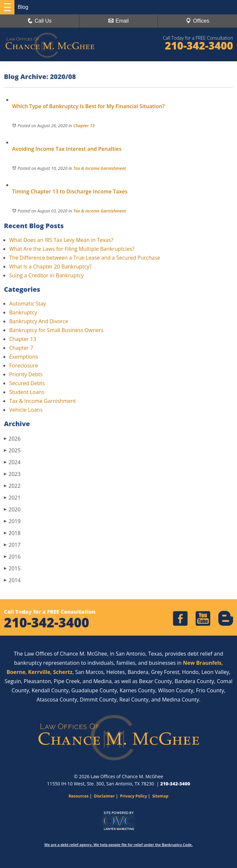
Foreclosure (24, 365)
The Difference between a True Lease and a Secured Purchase (85, 258)
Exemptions (24, 357)
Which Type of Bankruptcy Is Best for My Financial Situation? (88, 106)
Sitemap (160, 796)
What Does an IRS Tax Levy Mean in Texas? (61, 240)
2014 (12, 580)
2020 (12, 509)
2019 (12, 521)
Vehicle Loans (26, 410)
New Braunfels (202, 663)
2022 (12, 486)
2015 (12, 568)
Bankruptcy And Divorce (39, 321)
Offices (198, 21)
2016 (12, 556)
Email (118, 21)
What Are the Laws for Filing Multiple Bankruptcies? (72, 249)
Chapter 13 (84, 126)
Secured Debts (27, 383)
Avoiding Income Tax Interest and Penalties (67, 149)
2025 (12, 450)
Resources (79, 796)
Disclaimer (104, 796)
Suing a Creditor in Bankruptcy (46, 275)
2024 (12, 462)
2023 (12, 474)
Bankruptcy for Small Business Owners (56, 330)
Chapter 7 (21, 348)
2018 (12, 533)
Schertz (63, 672)
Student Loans (27, 392)
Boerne (16, 672)
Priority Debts (26, 374)
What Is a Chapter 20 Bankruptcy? (50, 266)
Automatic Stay (28, 304)
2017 (12, 545)
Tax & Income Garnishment (100, 168)
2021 (12, 497)
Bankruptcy (23, 312)
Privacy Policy (134, 796)
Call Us (40, 21)
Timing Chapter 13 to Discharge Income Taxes (70, 191)
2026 (12, 438)
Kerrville (39, 672)
